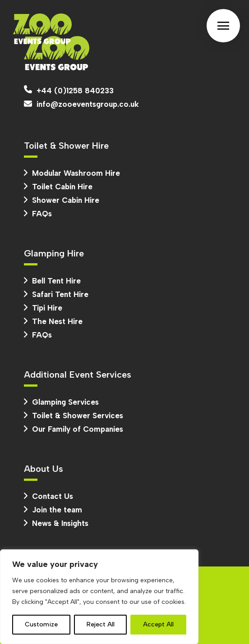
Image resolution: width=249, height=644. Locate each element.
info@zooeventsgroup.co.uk (81, 104)
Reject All (101, 624)
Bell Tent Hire (52, 281)
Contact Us (48, 496)
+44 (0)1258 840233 (69, 90)
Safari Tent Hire (56, 294)
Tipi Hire (43, 308)
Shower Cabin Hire (62, 200)
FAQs (38, 214)
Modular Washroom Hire (72, 173)
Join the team (53, 510)
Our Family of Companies (74, 429)
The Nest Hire (53, 321)
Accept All (158, 624)
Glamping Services (61, 402)
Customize (41, 624)
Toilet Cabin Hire (58, 187)
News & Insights (56, 523)
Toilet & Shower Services (74, 416)
